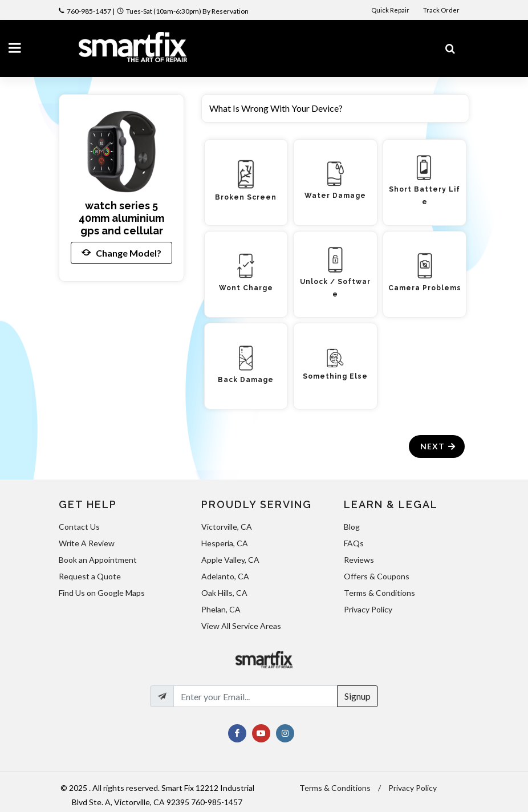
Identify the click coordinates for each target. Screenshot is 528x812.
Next (438, 446)
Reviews (359, 560)
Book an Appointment (98, 560)
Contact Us (79, 527)
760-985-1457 (89, 11)
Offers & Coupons (377, 576)
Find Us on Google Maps (102, 593)
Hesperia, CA (225, 543)
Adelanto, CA (225, 576)
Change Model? (121, 253)
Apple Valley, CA (230, 560)
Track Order (442, 10)
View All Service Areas (241, 626)
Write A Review (87, 543)
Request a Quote (90, 576)
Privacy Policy (368, 609)
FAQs (354, 543)
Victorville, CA (227, 527)
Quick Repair (390, 10)
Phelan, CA (221, 609)
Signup (358, 696)
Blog (352, 527)
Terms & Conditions (379, 593)
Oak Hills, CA (224, 593)
